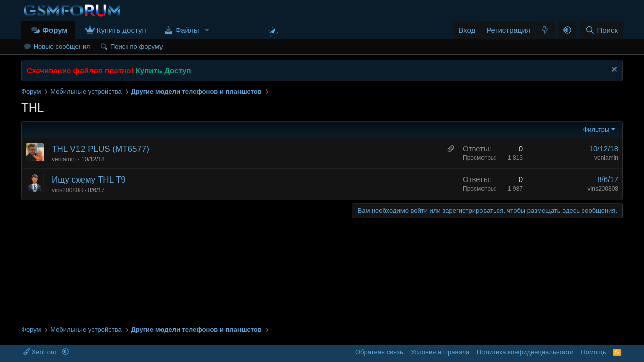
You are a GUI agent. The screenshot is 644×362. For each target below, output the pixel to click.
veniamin (64, 159)
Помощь (593, 352)
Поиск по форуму (136, 47)
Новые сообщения (62, 47)
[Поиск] (601, 30)
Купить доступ (122, 30)
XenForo (41, 352)
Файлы (187, 30)
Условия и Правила (440, 352)
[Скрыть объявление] (613, 71)
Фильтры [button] (596, 129)
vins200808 (67, 190)
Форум (55, 30)
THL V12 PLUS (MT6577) (101, 149)
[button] (207, 30)
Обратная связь (379, 352)
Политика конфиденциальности (525, 352)
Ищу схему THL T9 (89, 180)
